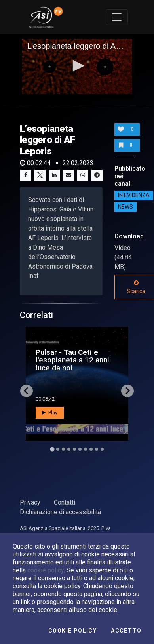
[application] (77, 67)
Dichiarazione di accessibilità (60, 512)
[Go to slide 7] (86, 449)
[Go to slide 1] (52, 449)
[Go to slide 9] (97, 449)
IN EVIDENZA (134, 195)
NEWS (125, 207)
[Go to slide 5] (74, 449)
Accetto (126, 631)
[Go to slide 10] (102, 449)
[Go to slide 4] (69, 449)
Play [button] (50, 413)
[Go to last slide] (27, 391)
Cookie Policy (72, 631)
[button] (77, 66)
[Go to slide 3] (63, 449)
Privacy (30, 502)
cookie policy (46, 570)
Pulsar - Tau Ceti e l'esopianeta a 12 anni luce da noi (72, 360)
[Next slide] (127, 391)
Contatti (65, 502)
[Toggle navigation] (117, 17)
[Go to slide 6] (80, 449)
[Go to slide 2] (58, 449)
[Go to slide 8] (91, 449)
